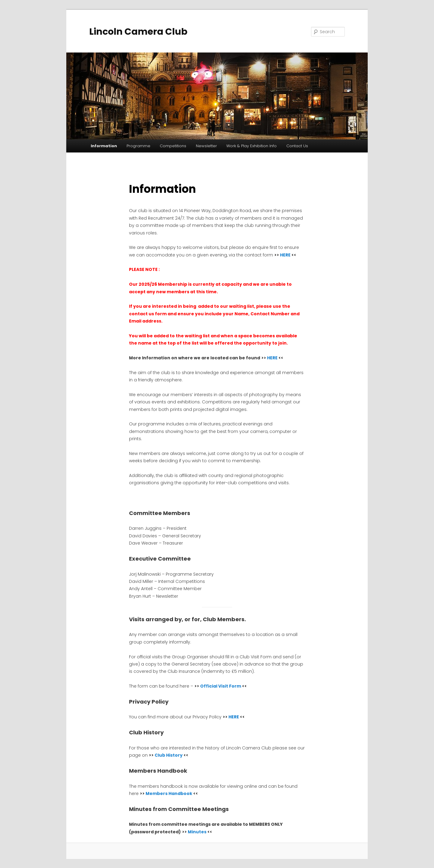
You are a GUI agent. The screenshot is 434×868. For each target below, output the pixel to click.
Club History (169, 755)
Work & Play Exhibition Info (252, 146)
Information (104, 146)
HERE (285, 255)
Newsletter (206, 146)
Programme (138, 146)
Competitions (173, 146)
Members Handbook (169, 793)
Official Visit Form (221, 686)
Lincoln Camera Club (138, 32)
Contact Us (297, 146)
